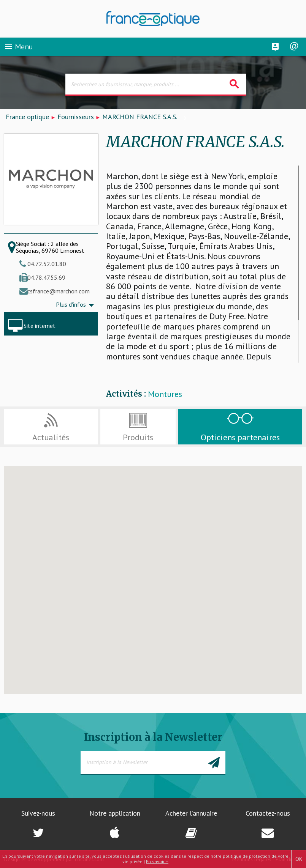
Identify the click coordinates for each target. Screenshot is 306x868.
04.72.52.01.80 (47, 264)
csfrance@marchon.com (59, 291)
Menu (18, 47)
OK (299, 859)
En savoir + (157, 861)
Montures (165, 394)
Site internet (40, 326)
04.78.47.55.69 (46, 277)
